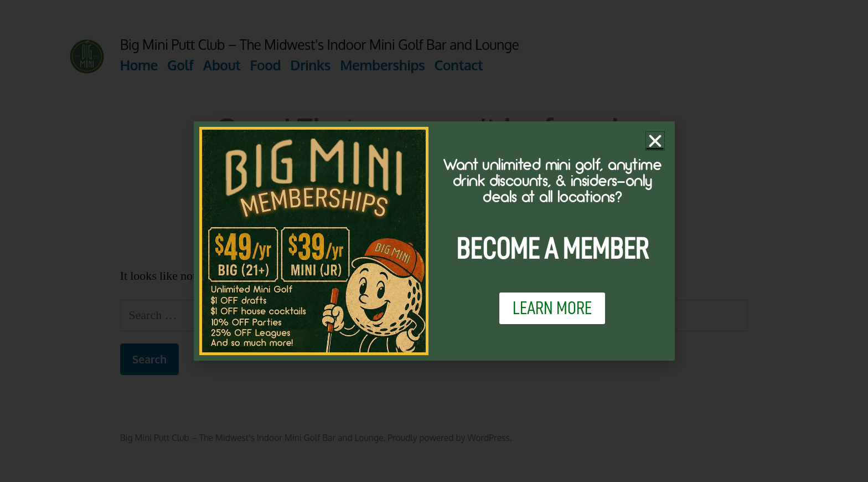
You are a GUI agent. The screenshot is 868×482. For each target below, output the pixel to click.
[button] (655, 141)
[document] (434, 241)
